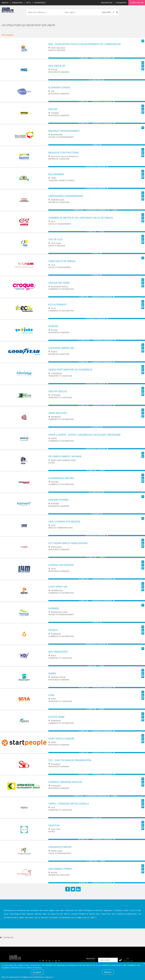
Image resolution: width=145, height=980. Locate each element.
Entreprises (40, 3)
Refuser (108, 972)
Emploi (5, 3)
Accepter (37, 972)
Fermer (144, 963)
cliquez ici (49, 977)
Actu (28, 3)
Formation (17, 3)
